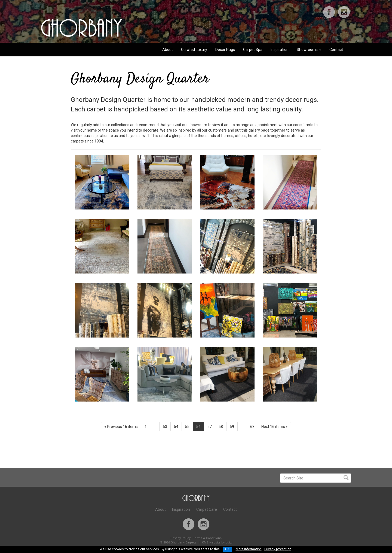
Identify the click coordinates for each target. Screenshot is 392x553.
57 (210, 427)
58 (221, 427)
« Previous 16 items (121, 427)
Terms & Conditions (207, 538)
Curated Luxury (194, 50)
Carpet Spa (253, 50)
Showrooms (309, 50)
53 (165, 427)
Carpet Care (207, 509)
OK (227, 549)
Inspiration (280, 50)
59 (232, 427)
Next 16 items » (275, 427)
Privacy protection (278, 549)
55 (187, 427)
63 (252, 427)
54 (176, 427)
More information (249, 549)
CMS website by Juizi (217, 543)
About (168, 50)
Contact (336, 50)
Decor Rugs (225, 50)
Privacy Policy (180, 538)
